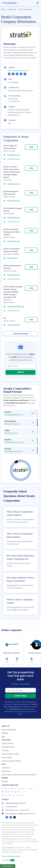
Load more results (21, 334)
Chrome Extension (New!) (11, 761)
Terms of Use (6, 856)
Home (3, 9)
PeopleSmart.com (15, 709)
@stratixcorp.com (14, 155)
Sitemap (5, 782)
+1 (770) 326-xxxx (14, 102)
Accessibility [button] (8, 860)
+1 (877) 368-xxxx (13, 311)
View (31, 147)
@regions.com (12, 258)
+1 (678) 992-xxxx (13, 159)
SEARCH (21, 372)
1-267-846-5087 (9, 807)
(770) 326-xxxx (13, 99)
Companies (12, 9)
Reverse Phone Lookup (10, 754)
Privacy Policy (14, 707)
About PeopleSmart (9, 730)
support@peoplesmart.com (14, 803)
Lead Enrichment (8, 747)
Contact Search (7, 744)
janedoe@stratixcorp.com (14, 452)
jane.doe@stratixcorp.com (14, 415)
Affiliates (5, 733)
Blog (3, 737)
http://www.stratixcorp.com (18, 71)
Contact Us (6, 768)
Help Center (6, 771)
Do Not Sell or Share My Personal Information (19, 775)
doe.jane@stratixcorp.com (14, 442)
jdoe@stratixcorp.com (12, 424)
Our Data (5, 751)
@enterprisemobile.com (16, 306)
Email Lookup (7, 758)
